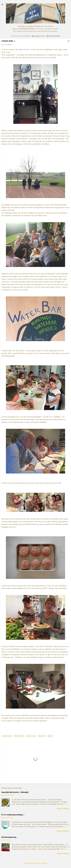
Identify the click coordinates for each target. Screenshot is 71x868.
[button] (68, 41)
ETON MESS (19, 736)
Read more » (63, 809)
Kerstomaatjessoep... (9, 837)
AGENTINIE (7, 736)
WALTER (42, 736)
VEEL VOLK (31, 736)
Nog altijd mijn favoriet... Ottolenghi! (15, 792)
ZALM (50, 736)
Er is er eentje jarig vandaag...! (13, 815)
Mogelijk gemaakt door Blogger (36, 863)
